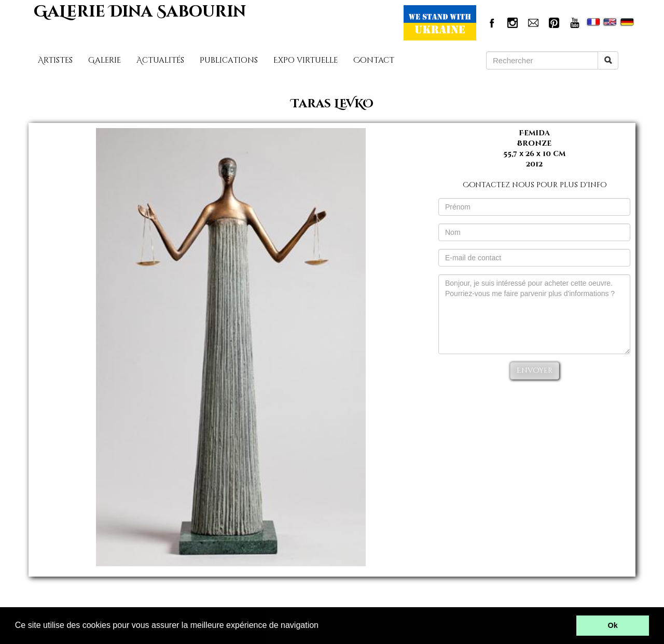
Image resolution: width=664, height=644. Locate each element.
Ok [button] (613, 625)
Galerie (105, 60)
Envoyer (535, 370)
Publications (229, 60)
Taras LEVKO (332, 104)
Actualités (160, 60)
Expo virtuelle (306, 60)
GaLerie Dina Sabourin (140, 12)
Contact (374, 60)
